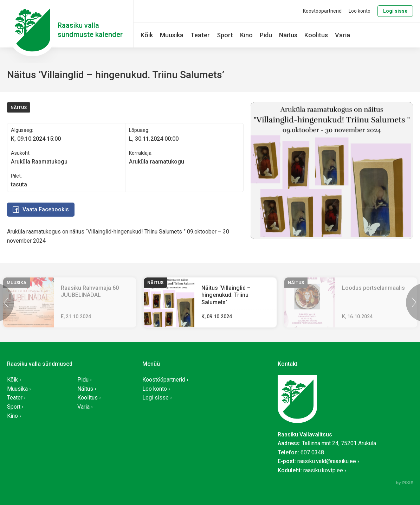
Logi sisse (395, 11)
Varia (343, 35)
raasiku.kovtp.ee (323, 470)
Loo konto (360, 11)
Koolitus (316, 35)
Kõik (147, 35)
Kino (246, 35)
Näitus (288, 35)
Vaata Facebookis (41, 209)
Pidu (266, 35)
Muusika (172, 35)
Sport (225, 35)
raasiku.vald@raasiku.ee (327, 461)
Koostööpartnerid (322, 11)
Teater (200, 35)
